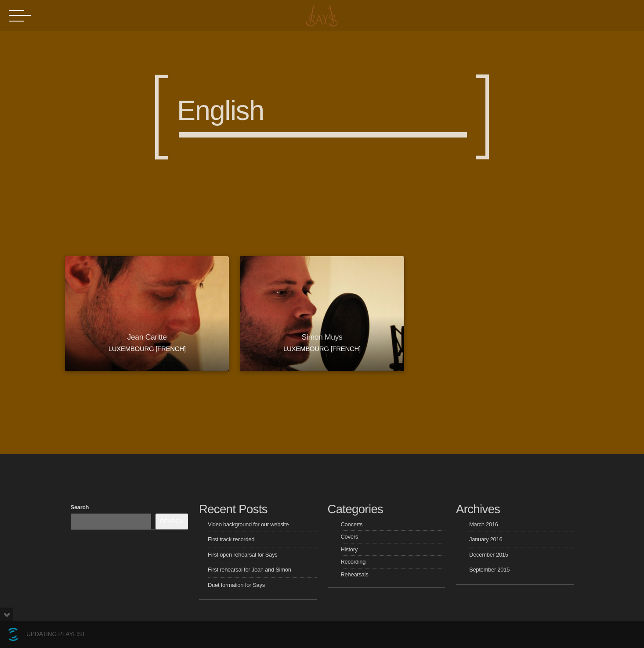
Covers (349, 537)
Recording (353, 562)
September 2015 (489, 570)
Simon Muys (322, 337)
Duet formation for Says (236, 585)
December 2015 (489, 555)
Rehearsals (355, 574)
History (349, 549)
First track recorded (231, 539)
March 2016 (484, 524)
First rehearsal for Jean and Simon (250, 570)
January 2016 (486, 539)
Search (80, 507)
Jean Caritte (147, 337)
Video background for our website (248, 524)
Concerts (352, 524)
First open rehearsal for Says (243, 555)
